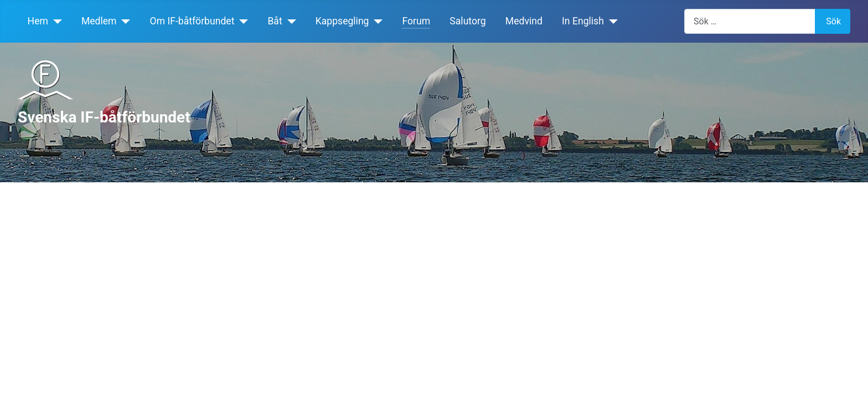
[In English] (611, 21)
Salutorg (467, 21)
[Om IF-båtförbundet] (241, 21)
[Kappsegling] (376, 21)
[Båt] (289, 21)
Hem (38, 21)
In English (583, 21)
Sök (833, 21)
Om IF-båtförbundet (192, 21)
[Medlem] (124, 21)
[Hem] (55, 21)
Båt (275, 21)
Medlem (99, 21)
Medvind (524, 21)
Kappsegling (342, 21)
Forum (416, 21)
